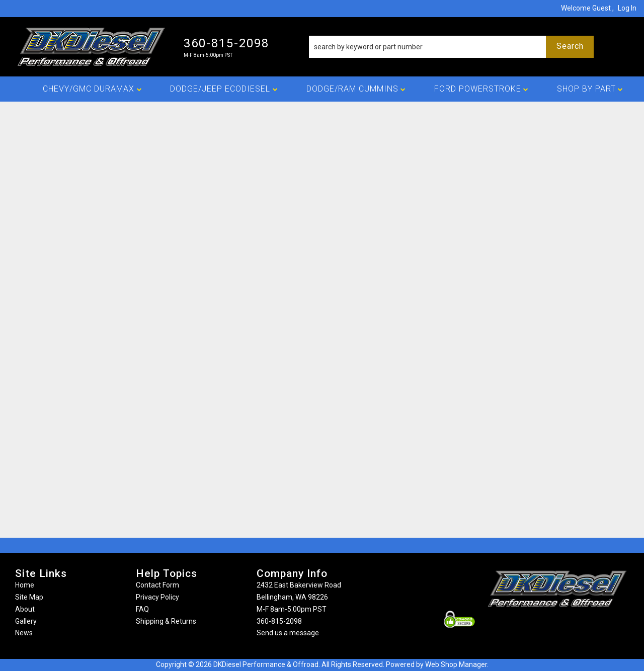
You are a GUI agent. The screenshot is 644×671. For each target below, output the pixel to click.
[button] (452, 47)
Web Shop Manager (456, 664)
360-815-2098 (279, 621)
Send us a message (288, 633)
